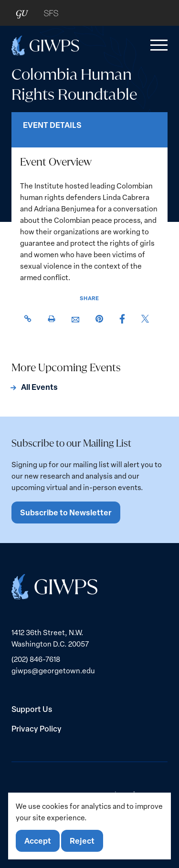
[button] (157, 45)
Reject (82, 841)
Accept (38, 841)
